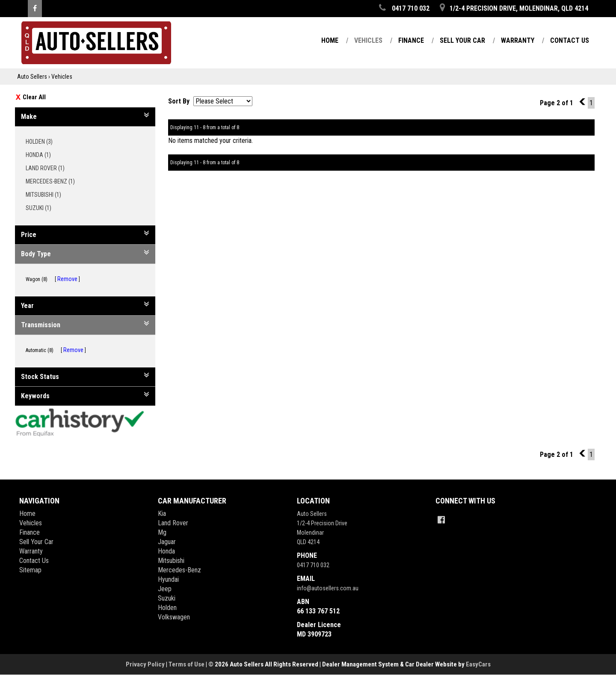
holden (167, 608)
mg (162, 532)
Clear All (34, 97)
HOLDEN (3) (42, 142)
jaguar (167, 542)
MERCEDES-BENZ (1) (53, 181)
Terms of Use (187, 664)
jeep (165, 589)
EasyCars (478, 664)
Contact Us (570, 40)
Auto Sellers (32, 77)
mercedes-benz (179, 570)
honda (166, 551)
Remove (67, 279)
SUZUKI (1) (41, 208)
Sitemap (30, 570)
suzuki (167, 598)
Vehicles (368, 40)
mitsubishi (171, 561)
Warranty (518, 40)
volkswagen (174, 617)
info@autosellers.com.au (328, 588)
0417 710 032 (313, 565)
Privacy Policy (146, 664)
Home (330, 40)
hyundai (168, 579)
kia (162, 514)
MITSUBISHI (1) (46, 195)
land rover (173, 523)
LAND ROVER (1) (48, 168)
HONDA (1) (41, 155)
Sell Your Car (462, 40)
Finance (411, 40)
